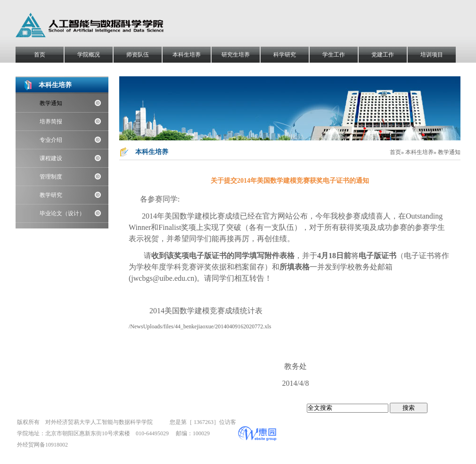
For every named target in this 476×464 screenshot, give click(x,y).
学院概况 (89, 55)
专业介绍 (51, 140)
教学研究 (51, 195)
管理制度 (51, 177)
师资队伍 (138, 55)
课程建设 (51, 158)
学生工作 (334, 55)
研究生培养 (236, 55)
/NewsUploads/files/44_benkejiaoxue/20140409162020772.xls (200, 326)
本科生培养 (187, 55)
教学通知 (51, 103)
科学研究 (285, 55)
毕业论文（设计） (62, 213)
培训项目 (432, 55)
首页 (40, 55)
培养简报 (51, 122)
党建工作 (383, 55)
